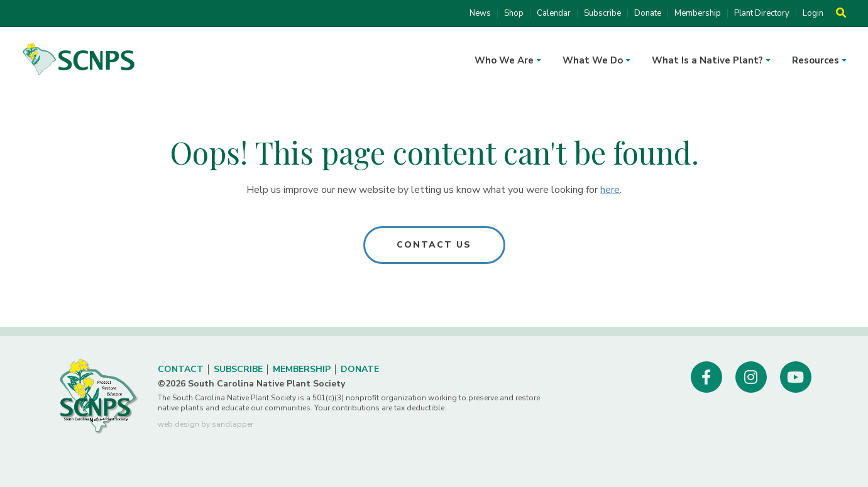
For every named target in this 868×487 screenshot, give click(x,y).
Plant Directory (762, 14)
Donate (648, 14)
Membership (698, 14)
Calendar (554, 14)
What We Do (593, 60)
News (480, 14)
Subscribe (602, 14)
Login (813, 14)
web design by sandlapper (206, 424)
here (610, 190)
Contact (181, 369)
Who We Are (504, 60)
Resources (816, 60)
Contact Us (434, 245)
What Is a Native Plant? (707, 60)
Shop (514, 14)
